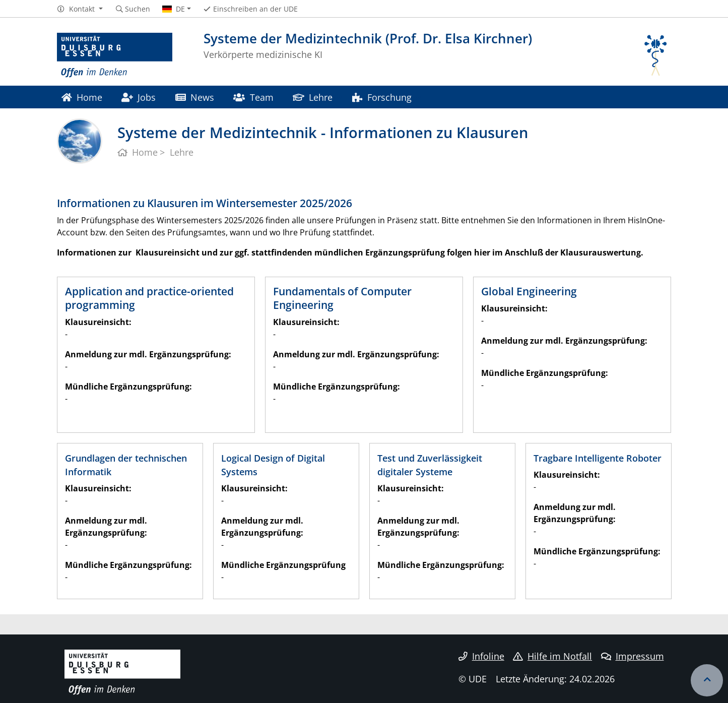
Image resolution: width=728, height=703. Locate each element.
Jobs (139, 97)
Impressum (633, 656)
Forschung (382, 97)
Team (253, 97)
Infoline (481, 656)
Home (82, 97)
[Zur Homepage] (115, 55)
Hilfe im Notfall (552, 656)
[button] (80, 9)
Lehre (313, 97)
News (195, 97)
